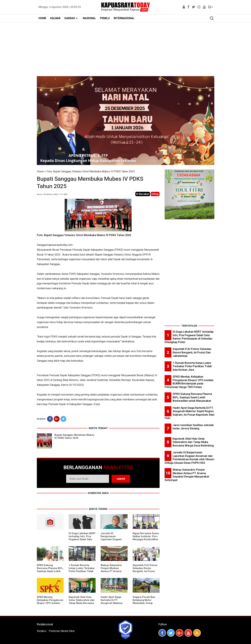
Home (40, 171)
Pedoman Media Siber (62, 631)
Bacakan (143, 194)
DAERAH (70, 18)
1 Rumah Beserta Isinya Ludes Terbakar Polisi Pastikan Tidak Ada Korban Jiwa (82, 570)
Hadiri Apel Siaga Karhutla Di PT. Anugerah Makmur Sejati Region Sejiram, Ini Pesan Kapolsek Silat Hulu (114, 605)
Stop (155, 194)
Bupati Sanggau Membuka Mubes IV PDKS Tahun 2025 (74, 436)
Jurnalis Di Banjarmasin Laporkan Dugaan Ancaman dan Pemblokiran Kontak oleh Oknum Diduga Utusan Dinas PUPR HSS (189, 458)
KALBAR (55, 18)
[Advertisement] (126, 48)
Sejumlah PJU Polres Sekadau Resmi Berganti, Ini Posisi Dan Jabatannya (145, 570)
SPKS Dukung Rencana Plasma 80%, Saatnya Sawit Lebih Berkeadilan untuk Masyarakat (50, 571)
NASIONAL (89, 18)
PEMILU (105, 18)
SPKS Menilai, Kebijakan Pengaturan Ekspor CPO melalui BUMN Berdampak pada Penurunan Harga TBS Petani (50, 605)
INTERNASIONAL (124, 18)
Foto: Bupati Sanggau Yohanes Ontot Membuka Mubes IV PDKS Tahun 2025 (91, 171)
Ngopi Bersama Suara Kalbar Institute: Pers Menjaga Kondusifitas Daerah (146, 538)
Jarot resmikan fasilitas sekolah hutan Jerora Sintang (193, 427)
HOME (42, 18)
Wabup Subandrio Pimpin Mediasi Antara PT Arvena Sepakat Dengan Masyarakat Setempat (114, 571)
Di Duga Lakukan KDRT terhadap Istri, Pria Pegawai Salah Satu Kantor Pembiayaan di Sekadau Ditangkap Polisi (82, 541)
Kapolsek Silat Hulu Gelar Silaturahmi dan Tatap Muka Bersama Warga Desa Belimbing (82, 603)
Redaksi (42, 631)
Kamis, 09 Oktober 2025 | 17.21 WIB (52, 194)
